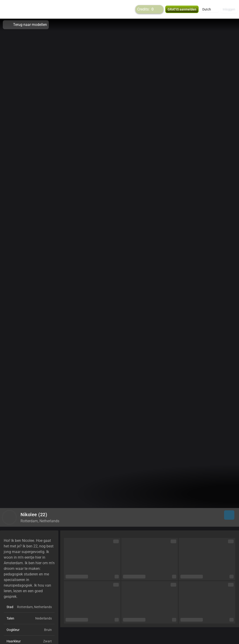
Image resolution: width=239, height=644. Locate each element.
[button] (210, 9)
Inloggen (229, 9)
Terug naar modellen (26, 25)
